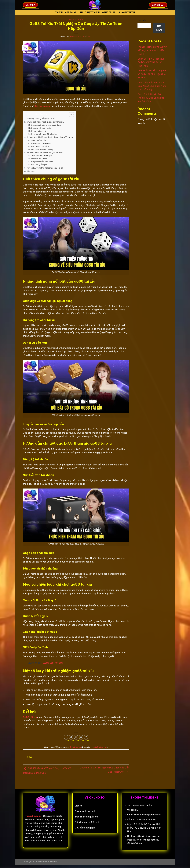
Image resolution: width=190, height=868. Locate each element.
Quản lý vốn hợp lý (39, 159)
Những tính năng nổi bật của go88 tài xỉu (45, 122)
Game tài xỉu (109, 12)
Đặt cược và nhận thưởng (42, 149)
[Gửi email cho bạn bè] (76, 737)
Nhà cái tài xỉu (127, 12)
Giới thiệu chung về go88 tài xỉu (41, 118)
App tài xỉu (71, 12)
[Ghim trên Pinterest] (81, 737)
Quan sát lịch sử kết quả (41, 156)
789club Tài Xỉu (53, 663)
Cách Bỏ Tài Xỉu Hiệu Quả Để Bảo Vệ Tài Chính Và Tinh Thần (151, 62)
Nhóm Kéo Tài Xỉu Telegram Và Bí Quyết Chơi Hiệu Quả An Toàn (152, 74)
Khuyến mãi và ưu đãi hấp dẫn (44, 134)
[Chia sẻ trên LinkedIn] (86, 737)
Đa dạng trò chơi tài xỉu (41, 128)
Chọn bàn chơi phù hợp (41, 146)
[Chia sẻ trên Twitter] (71, 737)
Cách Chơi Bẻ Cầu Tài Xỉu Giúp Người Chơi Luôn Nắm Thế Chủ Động (152, 86)
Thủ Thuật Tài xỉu (90, 12)
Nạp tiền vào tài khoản (41, 143)
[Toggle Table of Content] (70, 115)
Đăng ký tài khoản (38, 140)
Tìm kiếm (142, 20)
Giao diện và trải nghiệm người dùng (46, 125)
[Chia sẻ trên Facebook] (66, 737)
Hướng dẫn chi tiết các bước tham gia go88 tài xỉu (50, 137)
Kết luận (31, 171)
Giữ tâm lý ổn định (39, 165)
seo (90, 37)
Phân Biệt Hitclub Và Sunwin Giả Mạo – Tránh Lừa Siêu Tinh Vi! (152, 50)
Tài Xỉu (59, 12)
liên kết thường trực (99, 747)
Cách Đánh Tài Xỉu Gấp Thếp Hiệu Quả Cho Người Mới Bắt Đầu (151, 98)
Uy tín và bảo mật (39, 131)
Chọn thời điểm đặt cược (42, 162)
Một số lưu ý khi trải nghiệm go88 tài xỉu (45, 168)
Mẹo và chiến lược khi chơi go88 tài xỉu (45, 153)
